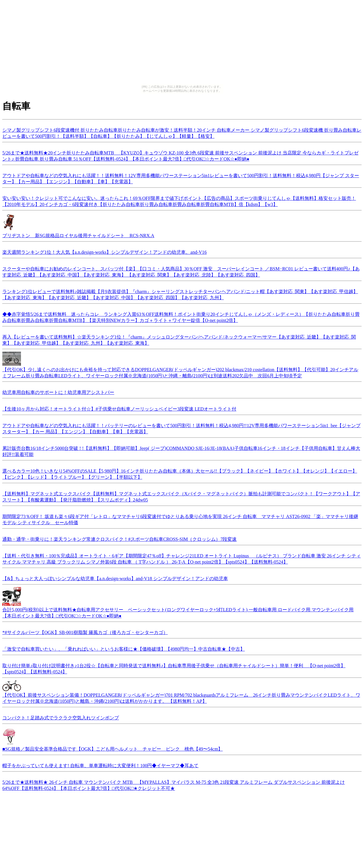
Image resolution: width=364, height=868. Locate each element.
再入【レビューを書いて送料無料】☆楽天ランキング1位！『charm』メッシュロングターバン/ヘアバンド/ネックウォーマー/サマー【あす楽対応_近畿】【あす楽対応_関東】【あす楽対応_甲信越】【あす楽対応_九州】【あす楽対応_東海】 (179, 339)
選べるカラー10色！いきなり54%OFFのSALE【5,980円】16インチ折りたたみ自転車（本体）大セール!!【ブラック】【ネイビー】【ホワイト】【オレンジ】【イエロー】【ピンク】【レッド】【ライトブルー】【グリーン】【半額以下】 (180, 473)
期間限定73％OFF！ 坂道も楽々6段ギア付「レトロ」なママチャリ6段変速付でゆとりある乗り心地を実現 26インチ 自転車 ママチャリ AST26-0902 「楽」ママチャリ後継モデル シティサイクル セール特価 (180, 519)
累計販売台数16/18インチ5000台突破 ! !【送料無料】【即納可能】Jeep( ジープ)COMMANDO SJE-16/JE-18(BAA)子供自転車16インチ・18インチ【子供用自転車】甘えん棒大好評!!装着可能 (181, 450)
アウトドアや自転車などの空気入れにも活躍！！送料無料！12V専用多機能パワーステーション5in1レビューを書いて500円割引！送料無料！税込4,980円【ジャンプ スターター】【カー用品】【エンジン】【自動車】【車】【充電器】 (181, 178)
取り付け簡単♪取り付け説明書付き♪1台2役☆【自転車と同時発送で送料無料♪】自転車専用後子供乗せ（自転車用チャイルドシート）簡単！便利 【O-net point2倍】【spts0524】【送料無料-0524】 (174, 668)
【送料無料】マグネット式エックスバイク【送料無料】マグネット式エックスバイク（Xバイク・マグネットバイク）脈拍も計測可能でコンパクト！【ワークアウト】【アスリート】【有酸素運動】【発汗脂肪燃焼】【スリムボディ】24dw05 (181, 496)
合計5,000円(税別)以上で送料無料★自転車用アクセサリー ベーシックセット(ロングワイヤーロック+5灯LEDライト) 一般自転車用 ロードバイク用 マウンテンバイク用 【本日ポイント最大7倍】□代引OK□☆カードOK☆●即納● (178, 610)
